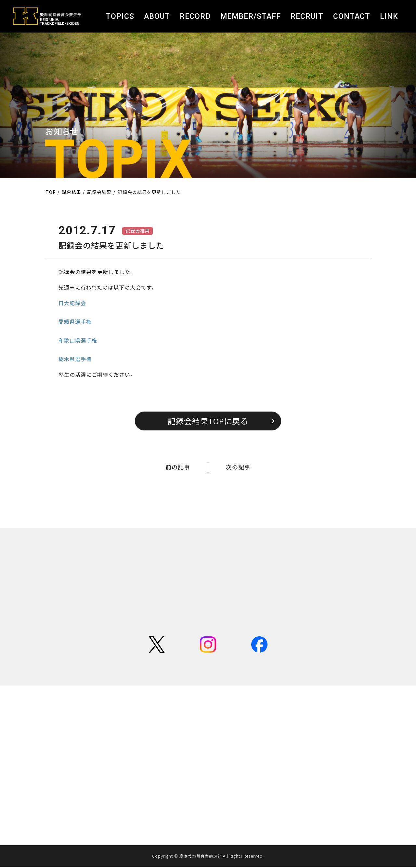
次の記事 (238, 468)
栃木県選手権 (75, 359)
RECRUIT (307, 16)
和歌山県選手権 (78, 340)
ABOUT (157, 16)
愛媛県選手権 (75, 321)
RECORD (195, 16)
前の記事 (178, 468)
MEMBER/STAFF (251, 16)
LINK (389, 16)
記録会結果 (138, 231)
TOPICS (120, 16)
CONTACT (352, 16)
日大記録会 (72, 303)
